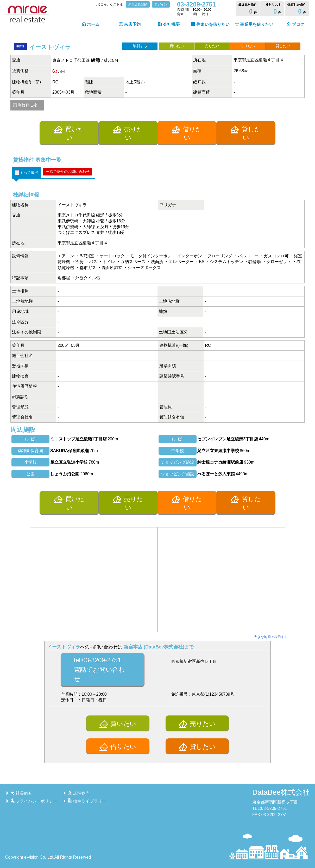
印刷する (140, 46)
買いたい (177, 46)
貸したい (283, 46)
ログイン (161, 4)
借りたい (248, 46)
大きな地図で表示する (271, 637)
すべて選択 (29, 173)
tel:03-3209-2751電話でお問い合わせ (99, 669)
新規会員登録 (138, 4)
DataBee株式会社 (281, 792)
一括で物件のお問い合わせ (68, 172)
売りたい (212, 46)
